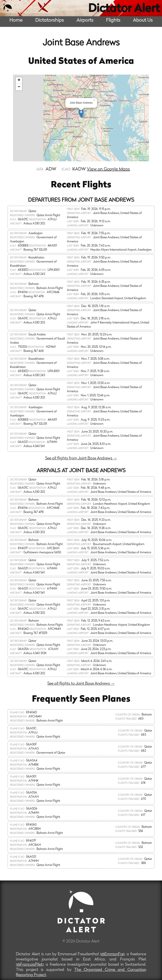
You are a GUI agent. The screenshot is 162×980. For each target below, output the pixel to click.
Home (16, 20)
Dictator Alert (124, 9)
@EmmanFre (112, 954)
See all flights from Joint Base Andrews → (81, 458)
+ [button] (19, 80)
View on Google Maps (108, 169)
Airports (85, 20)
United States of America (81, 62)
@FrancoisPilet (30, 965)
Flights (113, 20)
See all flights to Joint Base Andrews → (81, 684)
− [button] (19, 87)
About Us (143, 20)
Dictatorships (50, 20)
